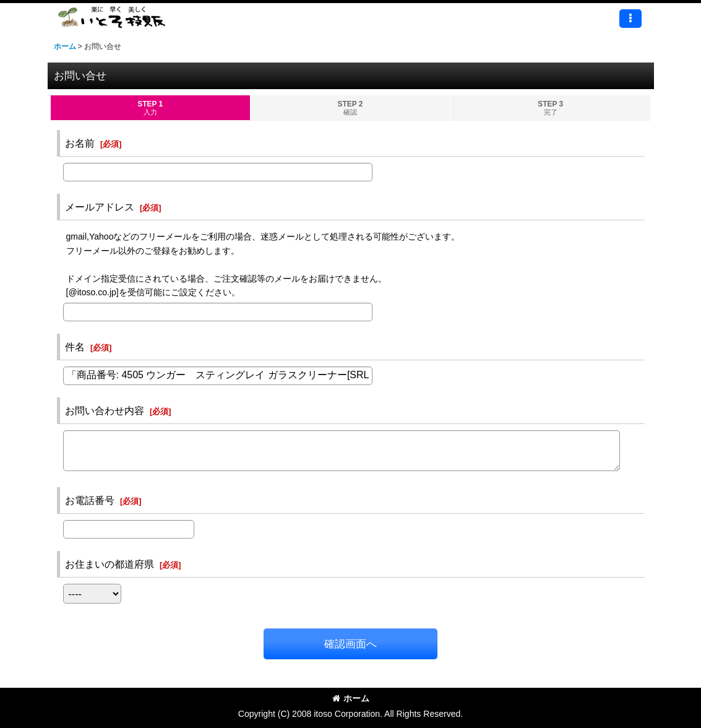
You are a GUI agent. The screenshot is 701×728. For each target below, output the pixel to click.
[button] (630, 19)
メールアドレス (100, 207)
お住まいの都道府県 (110, 564)
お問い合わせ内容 (105, 410)
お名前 (80, 143)
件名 (75, 347)
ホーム (351, 698)
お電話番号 (90, 500)
